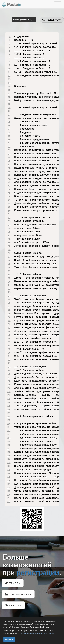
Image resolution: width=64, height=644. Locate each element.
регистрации (38, 572)
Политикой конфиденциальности (37, 634)
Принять (9, 639)
